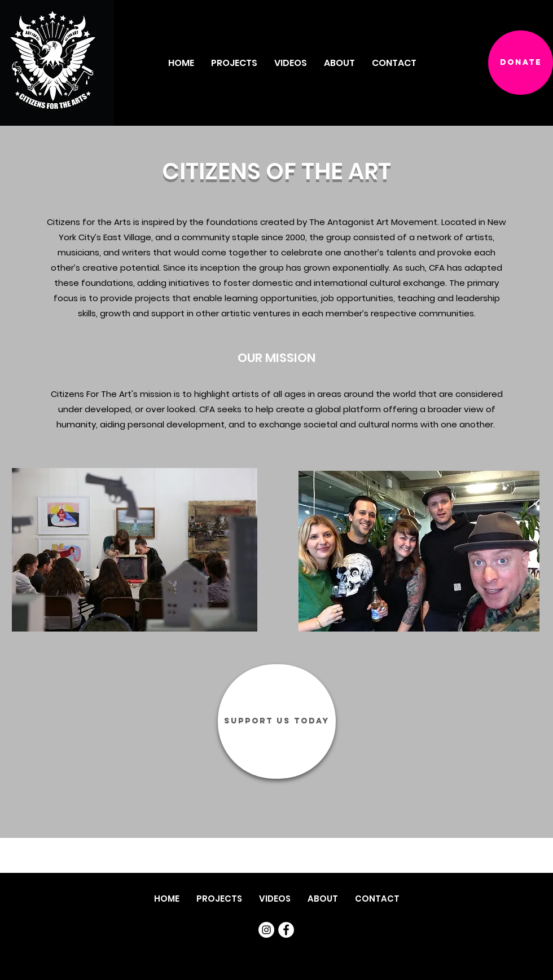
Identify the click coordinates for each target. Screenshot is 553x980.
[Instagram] (266, 930)
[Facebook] (286, 930)
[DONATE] (521, 63)
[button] (339, 63)
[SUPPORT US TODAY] (277, 721)
